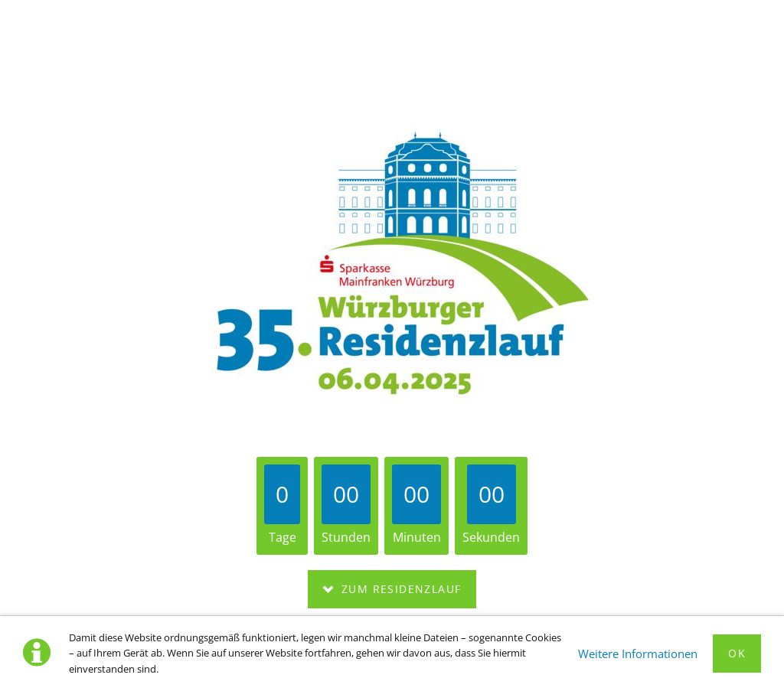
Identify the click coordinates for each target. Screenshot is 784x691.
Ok (737, 653)
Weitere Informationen (638, 654)
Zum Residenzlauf (400, 589)
